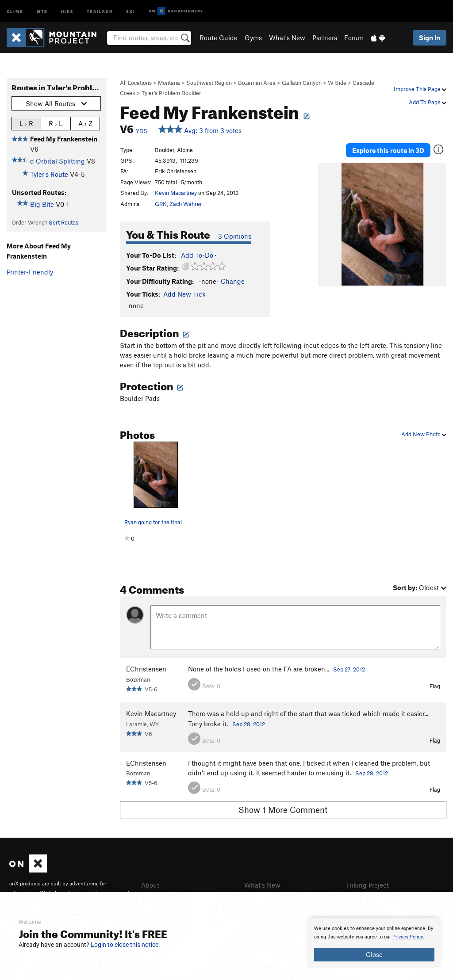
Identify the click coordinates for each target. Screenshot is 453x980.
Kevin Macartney (176, 193)
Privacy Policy (408, 937)
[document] (374, 943)
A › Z (85, 123)
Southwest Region (209, 83)
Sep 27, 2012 (349, 669)
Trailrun (100, 11)
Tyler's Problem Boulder (171, 93)
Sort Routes (63, 222)
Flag (435, 686)
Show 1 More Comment (283, 810)
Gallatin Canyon (302, 83)
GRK (161, 204)
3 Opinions (235, 236)
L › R (26, 123)
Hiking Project (368, 885)
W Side (337, 83)
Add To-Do (197, 255)
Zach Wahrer (186, 204)
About (150, 885)
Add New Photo (424, 434)
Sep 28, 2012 (249, 724)
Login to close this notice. (125, 945)
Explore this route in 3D (388, 150)
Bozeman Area (257, 83)
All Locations (136, 83)
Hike (67, 11)
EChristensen (146, 669)
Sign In (430, 38)
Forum (354, 38)
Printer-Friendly (30, 272)
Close (374, 954)
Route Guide (219, 38)
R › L (56, 123)
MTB (42, 11)
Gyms (253, 38)
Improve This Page (420, 89)
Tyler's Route (49, 174)
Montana (169, 83)
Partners (325, 38)
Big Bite (42, 204)
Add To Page (428, 102)
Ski (131, 11)
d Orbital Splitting (58, 161)
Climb (15, 11)
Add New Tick (184, 294)
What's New (287, 38)
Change (233, 281)
